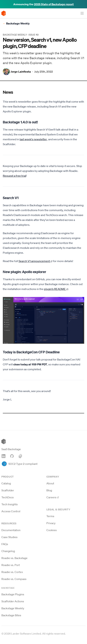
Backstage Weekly (16, 23)
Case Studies (9, 537)
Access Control (11, 511)
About (50, 483)
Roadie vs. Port (11, 565)
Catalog (6, 483)
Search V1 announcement (36, 261)
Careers (53, 497)
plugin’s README (56, 289)
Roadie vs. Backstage (14, 558)
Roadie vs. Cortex (12, 572)
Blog (49, 490)
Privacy (51, 523)
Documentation (11, 530)
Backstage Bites (11, 615)
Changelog (8, 551)
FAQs (5, 544)
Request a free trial (14, 176)
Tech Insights (10, 504)
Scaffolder (8, 490)
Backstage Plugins (13, 594)
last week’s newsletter (33, 139)
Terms (50, 516)
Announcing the (43, 4)
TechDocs (8, 497)
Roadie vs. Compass (14, 579)
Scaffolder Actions (13, 601)
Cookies (52, 530)
